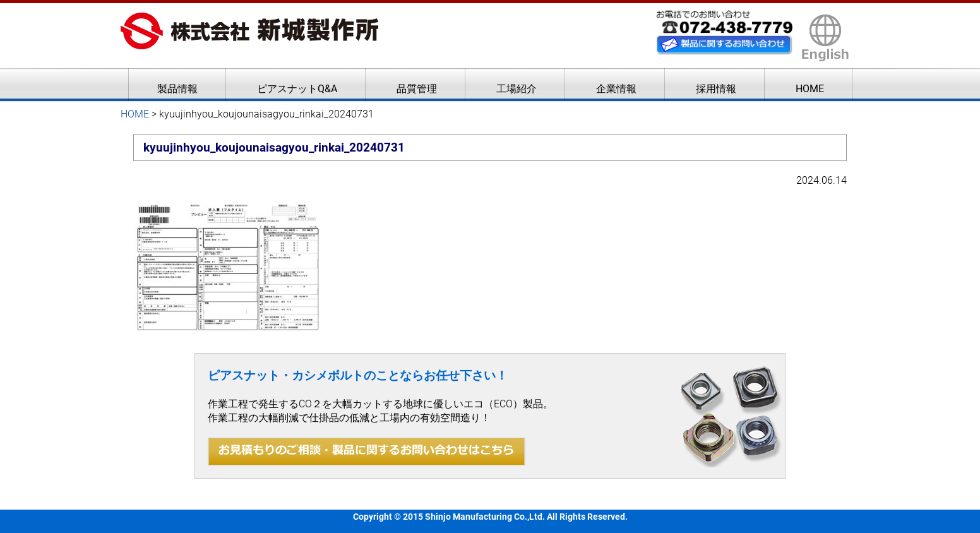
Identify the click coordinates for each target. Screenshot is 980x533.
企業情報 (616, 89)
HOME (810, 89)
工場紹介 (517, 89)
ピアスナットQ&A (297, 89)
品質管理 (417, 89)
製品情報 (177, 89)
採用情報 (716, 89)
